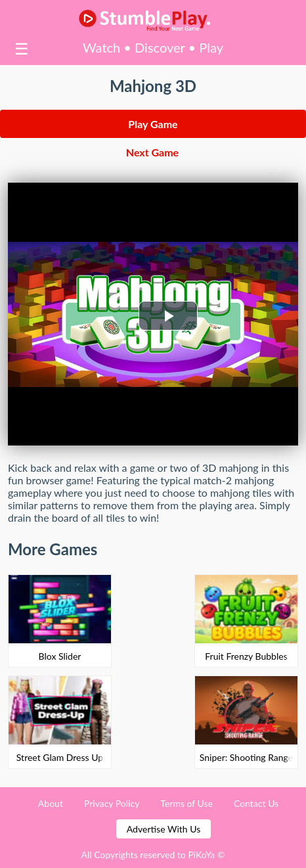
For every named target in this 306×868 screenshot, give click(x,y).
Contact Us (256, 803)
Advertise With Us (164, 829)
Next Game (152, 152)
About (51, 803)
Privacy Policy (112, 803)
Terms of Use (186, 803)
